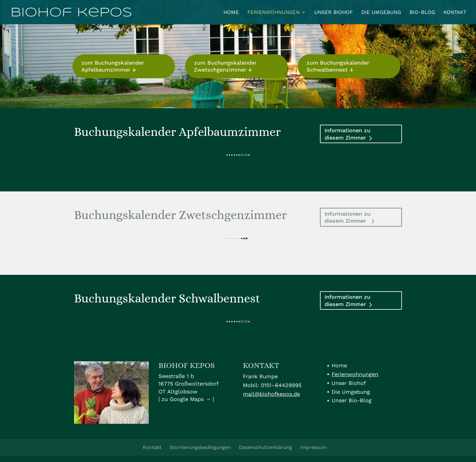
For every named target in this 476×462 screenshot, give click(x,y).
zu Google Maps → (186, 399)
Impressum (313, 447)
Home (231, 13)
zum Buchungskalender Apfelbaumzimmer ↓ (110, 66)
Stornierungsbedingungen (200, 447)
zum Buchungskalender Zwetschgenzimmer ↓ (223, 66)
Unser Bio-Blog (352, 400)
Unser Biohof (333, 13)
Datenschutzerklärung (265, 447)
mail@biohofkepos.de (271, 394)
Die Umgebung (381, 13)
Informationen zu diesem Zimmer (347, 134)
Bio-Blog (422, 13)
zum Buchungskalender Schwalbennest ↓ (335, 66)
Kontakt (455, 13)
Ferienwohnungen (274, 13)
